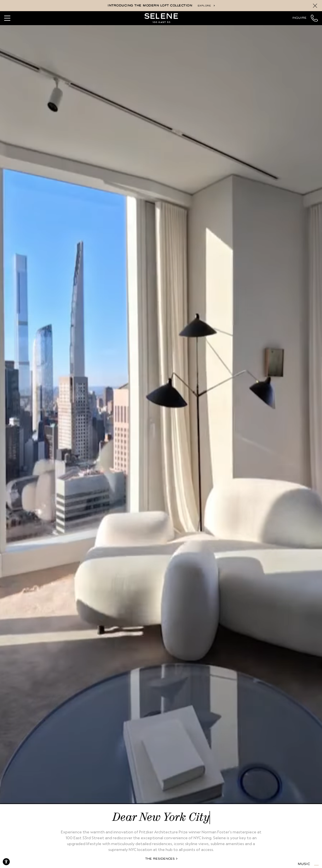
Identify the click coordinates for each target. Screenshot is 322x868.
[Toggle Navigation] (7, 18)
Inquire (299, 18)
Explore (206, 6)
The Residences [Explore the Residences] (161, 859)
